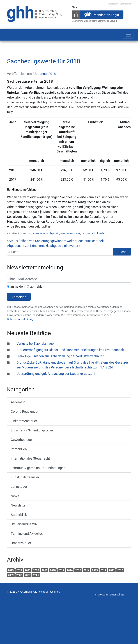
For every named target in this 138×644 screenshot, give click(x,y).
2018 (53, 570)
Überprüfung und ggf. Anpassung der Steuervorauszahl (56, 374)
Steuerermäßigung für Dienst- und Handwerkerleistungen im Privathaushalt (70, 350)
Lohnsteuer (19, 487)
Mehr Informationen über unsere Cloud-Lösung (94, 21)
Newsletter (19, 505)
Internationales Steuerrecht (30, 458)
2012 (103, 570)
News (15, 496)
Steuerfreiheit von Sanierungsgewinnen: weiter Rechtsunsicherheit (55, 241)
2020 (36, 570)
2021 (28, 570)
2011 (112, 570)
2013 (95, 570)
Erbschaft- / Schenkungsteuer (32, 430)
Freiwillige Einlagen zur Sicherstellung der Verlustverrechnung (60, 356)
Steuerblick (19, 515)
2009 (11, 575)
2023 (11, 570)
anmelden (17, 286)
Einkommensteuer (70, 233)
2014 (86, 570)
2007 (28, 575)
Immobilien (19, 449)
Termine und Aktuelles (94, 233)
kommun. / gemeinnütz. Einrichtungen (38, 468)
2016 (70, 570)
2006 (36, 575)
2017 (61, 570)
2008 (19, 575)
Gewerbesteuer (22, 440)
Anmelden (19, 297)
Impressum (113, 4)
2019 (45, 570)
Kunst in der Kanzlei (25, 477)
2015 (78, 570)
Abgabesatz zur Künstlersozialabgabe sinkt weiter (44, 246)
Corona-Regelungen (25, 411)
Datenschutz (125, 4)
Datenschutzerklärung (20, 319)
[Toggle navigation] (128, 35)
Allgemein (54, 233)
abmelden (37, 286)
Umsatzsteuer (21, 543)
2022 (19, 570)
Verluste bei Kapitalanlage (35, 343)
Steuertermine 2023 (25, 524)
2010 (120, 570)
